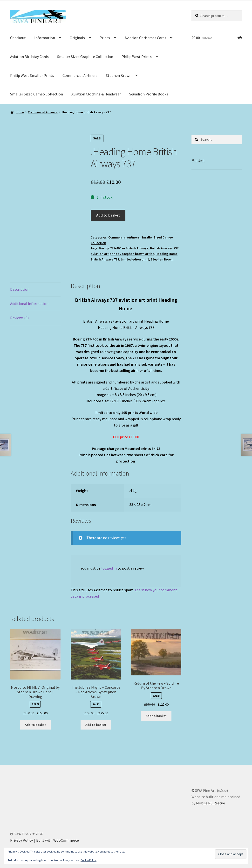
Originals (77, 38)
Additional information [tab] (29, 304)
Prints (105, 38)
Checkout (18, 38)
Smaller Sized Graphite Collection (85, 57)
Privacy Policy (21, 840)
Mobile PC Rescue (211, 803)
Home (20, 112)
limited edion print (135, 259)
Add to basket (108, 215)
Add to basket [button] (35, 725)
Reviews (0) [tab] (19, 318)
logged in (109, 568)
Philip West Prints (137, 57)
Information (45, 38)
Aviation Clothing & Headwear (96, 94)
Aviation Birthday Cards (29, 57)
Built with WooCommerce (58, 840)
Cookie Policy (89, 860)
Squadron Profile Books (149, 94)
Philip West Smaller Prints (32, 75)
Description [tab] (20, 289)
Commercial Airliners (80, 75)
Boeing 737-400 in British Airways (124, 248)
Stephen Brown (119, 75)
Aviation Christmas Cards (145, 38)
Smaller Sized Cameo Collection (37, 94)
